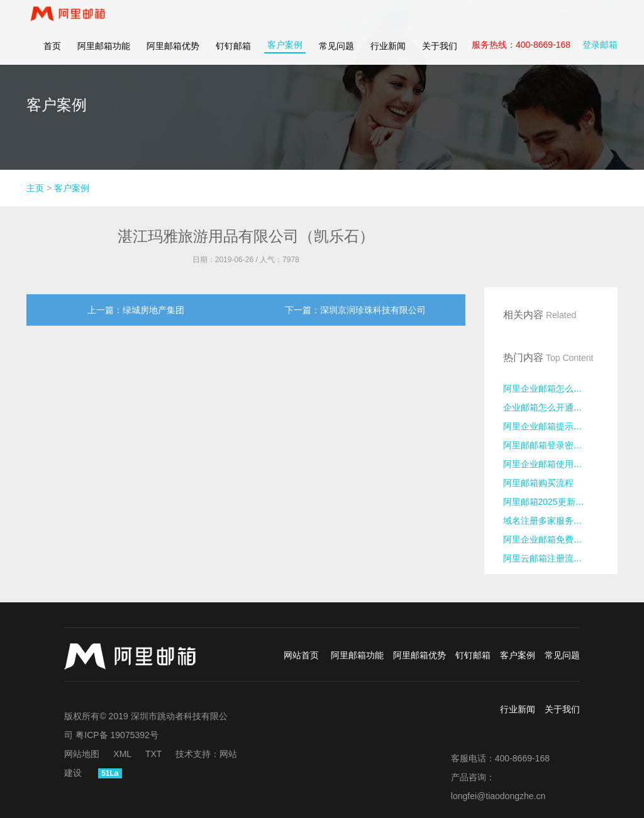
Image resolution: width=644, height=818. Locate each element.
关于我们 (440, 57)
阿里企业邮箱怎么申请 (547, 389)
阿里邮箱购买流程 (538, 483)
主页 (35, 188)
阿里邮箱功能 (104, 57)
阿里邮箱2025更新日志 (548, 502)
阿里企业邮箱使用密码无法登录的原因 (551, 464)
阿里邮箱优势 (173, 57)
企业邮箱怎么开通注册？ (551, 407)
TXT (153, 754)
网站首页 (301, 655)
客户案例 (285, 55)
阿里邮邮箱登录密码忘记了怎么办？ (551, 445)
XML (122, 754)
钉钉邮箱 (233, 57)
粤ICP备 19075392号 (117, 735)
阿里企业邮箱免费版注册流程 (551, 539)
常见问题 (336, 57)
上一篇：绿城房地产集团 (136, 310)
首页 (52, 57)
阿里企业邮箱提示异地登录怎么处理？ (551, 426)
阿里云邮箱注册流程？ (547, 558)
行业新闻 (388, 57)
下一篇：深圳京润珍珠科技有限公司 (355, 310)
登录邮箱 (600, 55)
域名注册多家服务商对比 (551, 521)
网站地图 (82, 754)
